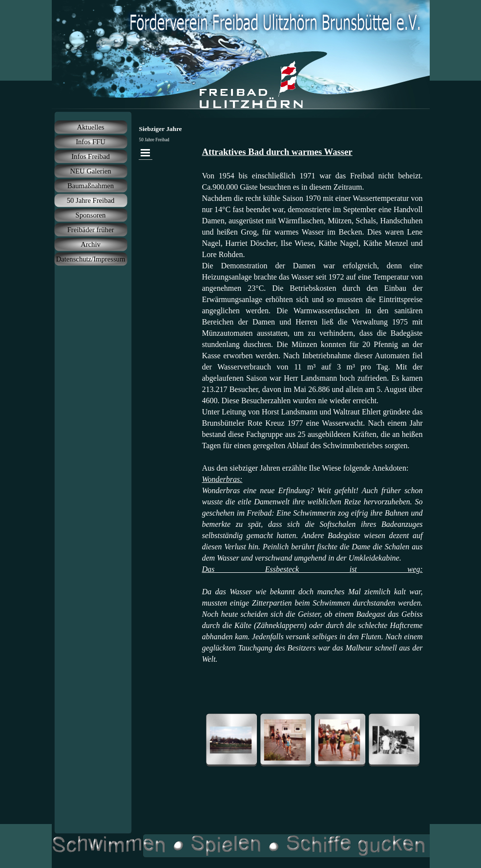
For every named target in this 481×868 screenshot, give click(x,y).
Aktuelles (90, 127)
